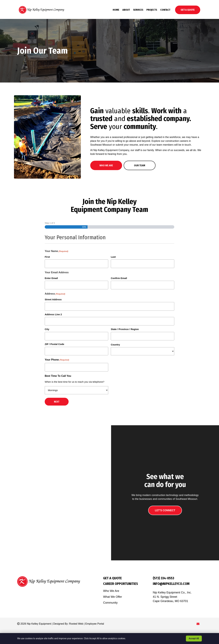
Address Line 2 (53, 314)
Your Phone (57, 360)
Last (113, 257)
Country (115, 345)
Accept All (194, 638)
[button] (106, 165)
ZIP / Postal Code (54, 344)
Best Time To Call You (58, 376)
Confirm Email (119, 278)
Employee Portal (95, 624)
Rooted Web (76, 624)
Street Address (53, 299)
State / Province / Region (125, 329)
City (47, 329)
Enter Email (51, 278)
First (47, 257)
